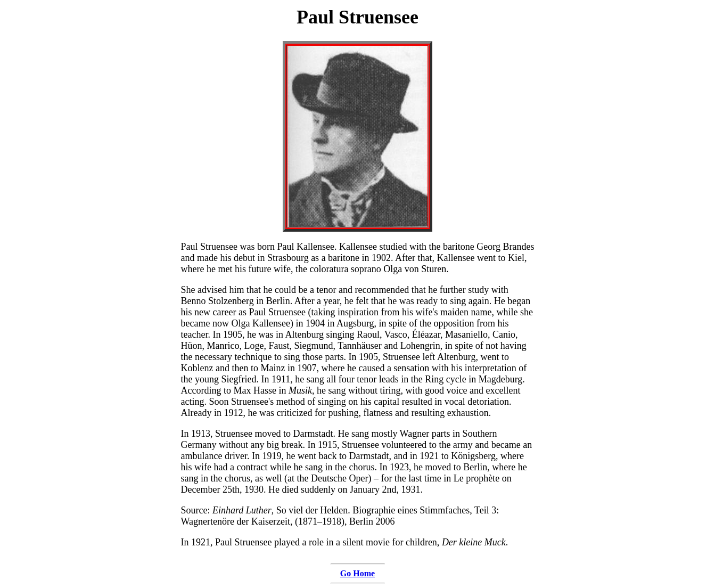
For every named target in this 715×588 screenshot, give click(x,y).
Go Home (357, 573)
